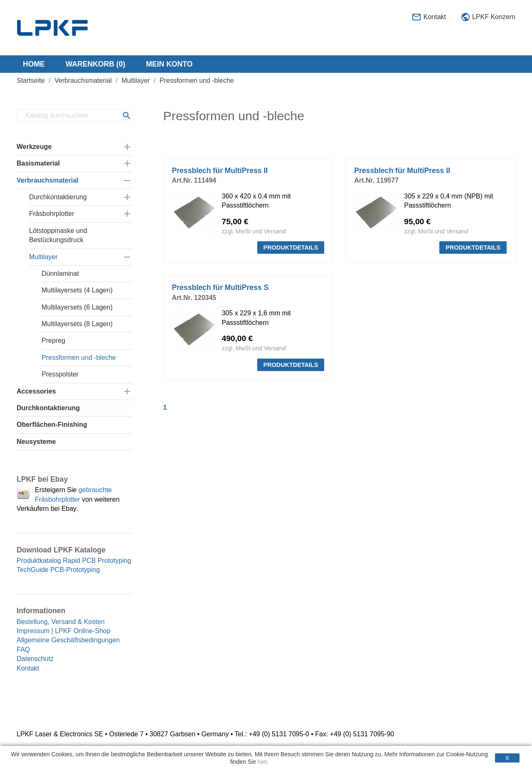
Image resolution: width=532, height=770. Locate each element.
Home (34, 64)
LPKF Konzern (488, 17)
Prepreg (53, 340)
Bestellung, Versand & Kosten (61, 622)
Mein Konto (169, 64)
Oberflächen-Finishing (52, 425)
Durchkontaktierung (58, 197)
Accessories (36, 391)
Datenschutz (35, 659)
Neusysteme (36, 442)
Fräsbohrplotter (52, 214)
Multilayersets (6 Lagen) (77, 307)
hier (262, 762)
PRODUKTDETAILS (291, 248)
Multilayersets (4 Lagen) (77, 290)
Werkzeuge (34, 147)
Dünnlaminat (60, 274)
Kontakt (429, 17)
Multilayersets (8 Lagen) (77, 324)
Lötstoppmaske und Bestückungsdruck (58, 235)
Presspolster (60, 374)
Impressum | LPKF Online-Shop (64, 631)
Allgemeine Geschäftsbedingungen (68, 640)
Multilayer (43, 257)
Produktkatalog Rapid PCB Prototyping (74, 561)
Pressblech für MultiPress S (220, 287)
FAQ (23, 650)
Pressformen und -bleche (79, 358)
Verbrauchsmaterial (48, 180)
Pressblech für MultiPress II (220, 171)
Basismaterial (38, 163)
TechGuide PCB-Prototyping (58, 570)
